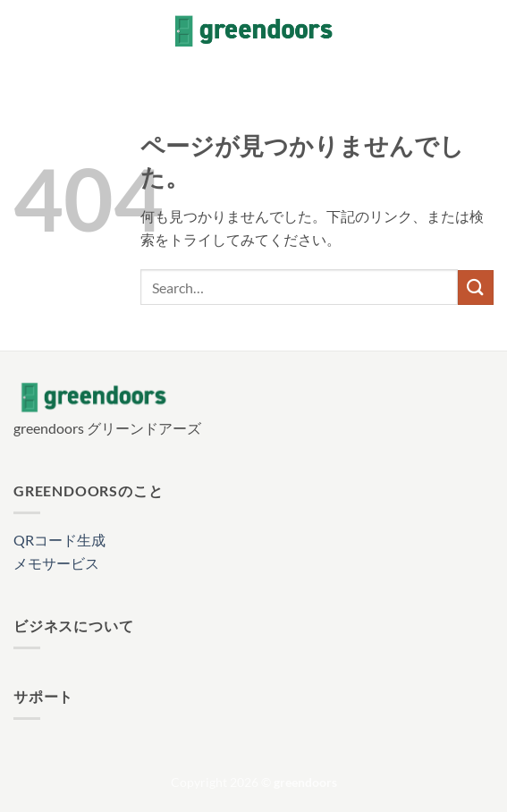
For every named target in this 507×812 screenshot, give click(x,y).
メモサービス (56, 563)
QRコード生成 (59, 540)
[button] (24, 31)
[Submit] (476, 288)
